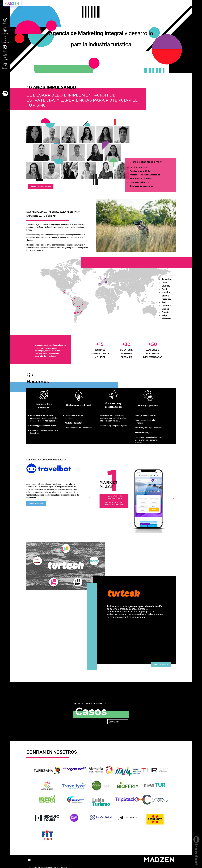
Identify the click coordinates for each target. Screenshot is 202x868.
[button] (5, 93)
